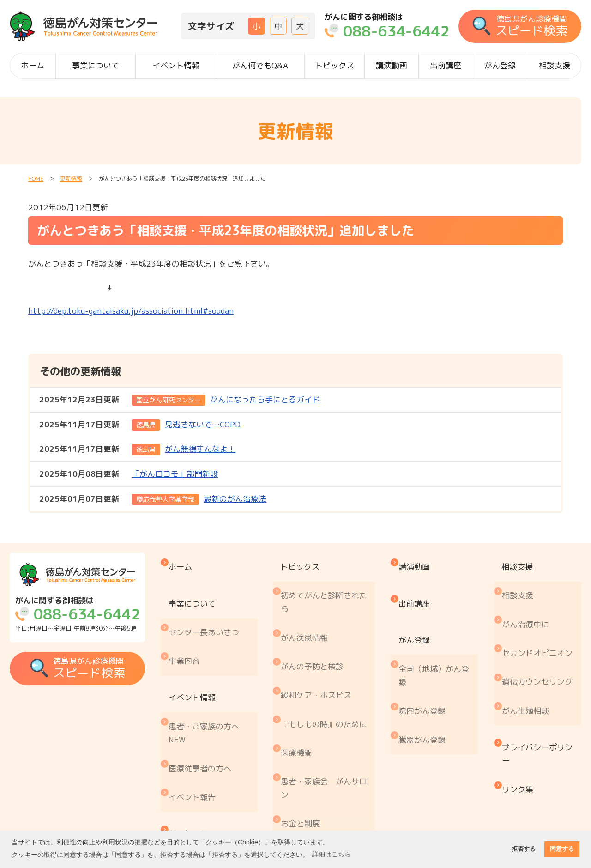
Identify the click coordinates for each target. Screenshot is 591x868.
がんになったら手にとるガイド (180, 400)
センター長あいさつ (211, 605)
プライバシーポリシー (541, 688)
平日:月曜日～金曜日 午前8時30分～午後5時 (80, 615)
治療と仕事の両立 (318, 774)
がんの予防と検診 (318, 628)
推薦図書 (302, 793)
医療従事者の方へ (207, 697)
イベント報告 (199, 717)
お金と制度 (306, 736)
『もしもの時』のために (330, 666)
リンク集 (521, 713)
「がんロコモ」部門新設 (129, 474)
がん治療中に (529, 597)
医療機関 (302, 685)
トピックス (335, 65)
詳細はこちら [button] (332, 854)
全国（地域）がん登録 (439, 638)
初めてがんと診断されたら (330, 584)
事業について (96, 65)
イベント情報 (176, 65)
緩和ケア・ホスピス (322, 647)
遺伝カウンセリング (541, 635)
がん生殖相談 (529, 654)
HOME (36, 179)
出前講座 (446, 65)
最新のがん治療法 (153, 499)
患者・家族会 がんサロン (330, 711)
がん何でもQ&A (260, 65)
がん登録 (500, 65)
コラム (299, 812)
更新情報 (71, 179)
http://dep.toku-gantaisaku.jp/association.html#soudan (131, 311)
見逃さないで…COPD (140, 425)
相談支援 (555, 65)
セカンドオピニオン (541, 616)
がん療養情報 (310, 755)
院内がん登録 (427, 663)
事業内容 (192, 624)
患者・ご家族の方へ (211, 672)
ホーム (33, 65)
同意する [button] (562, 849)
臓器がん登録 (427, 682)
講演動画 (392, 65)
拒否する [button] (524, 849)
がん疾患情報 (310, 609)
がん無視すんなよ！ (138, 449)
